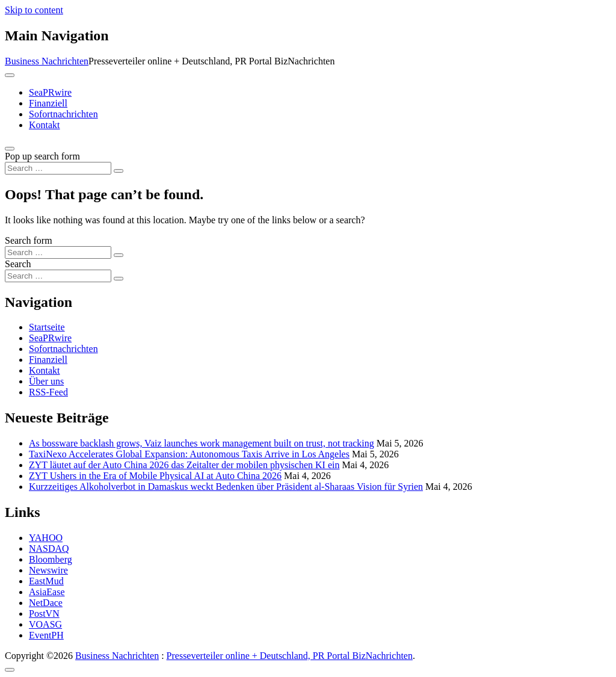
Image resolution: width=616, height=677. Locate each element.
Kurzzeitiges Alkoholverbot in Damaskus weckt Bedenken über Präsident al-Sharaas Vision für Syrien (226, 487)
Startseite (47, 327)
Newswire (48, 570)
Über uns (46, 381)
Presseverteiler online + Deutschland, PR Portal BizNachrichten (290, 656)
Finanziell (48, 103)
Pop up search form (42, 156)
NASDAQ (49, 549)
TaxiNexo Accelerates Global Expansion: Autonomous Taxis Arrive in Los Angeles (189, 454)
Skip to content (34, 10)
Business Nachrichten (47, 61)
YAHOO (46, 538)
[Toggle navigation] (10, 75)
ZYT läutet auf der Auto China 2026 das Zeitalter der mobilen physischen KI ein (184, 465)
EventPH (46, 635)
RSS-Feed (48, 392)
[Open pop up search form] (10, 149)
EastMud (46, 581)
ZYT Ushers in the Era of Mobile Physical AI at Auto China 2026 (155, 476)
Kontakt (45, 125)
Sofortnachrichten (63, 114)
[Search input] (58, 168)
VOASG (45, 624)
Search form (29, 240)
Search (18, 264)
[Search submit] (119, 171)
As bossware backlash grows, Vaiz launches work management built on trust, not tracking (202, 443)
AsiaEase (47, 592)
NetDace (46, 603)
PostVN (44, 614)
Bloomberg (51, 559)
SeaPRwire (50, 92)
